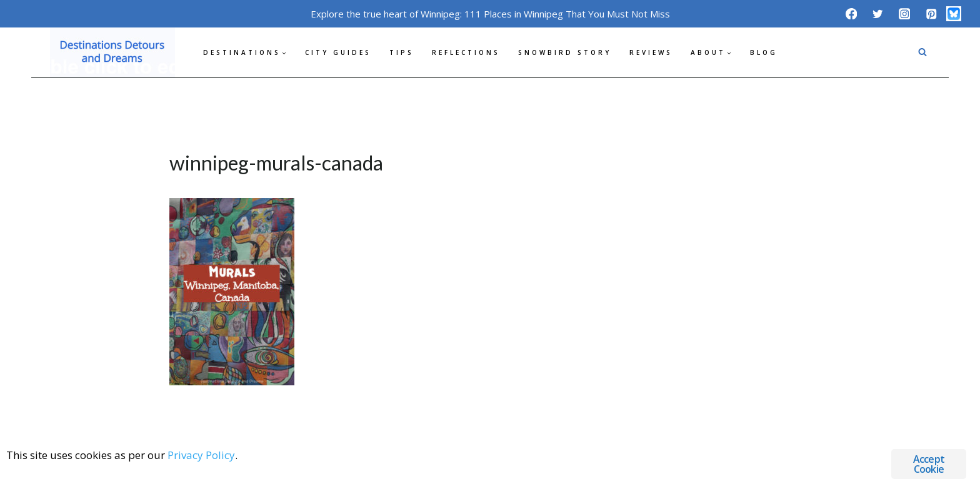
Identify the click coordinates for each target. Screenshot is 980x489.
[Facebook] (851, 13)
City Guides (338, 52)
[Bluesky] (954, 14)
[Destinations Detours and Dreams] (112, 52)
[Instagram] (905, 13)
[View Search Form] (922, 52)
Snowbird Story (565, 52)
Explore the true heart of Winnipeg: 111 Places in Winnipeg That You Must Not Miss (490, 14)
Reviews (651, 52)
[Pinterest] (931, 13)
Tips (402, 52)
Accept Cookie (929, 464)
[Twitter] (878, 13)
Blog (764, 52)
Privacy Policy (201, 455)
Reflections (466, 52)
